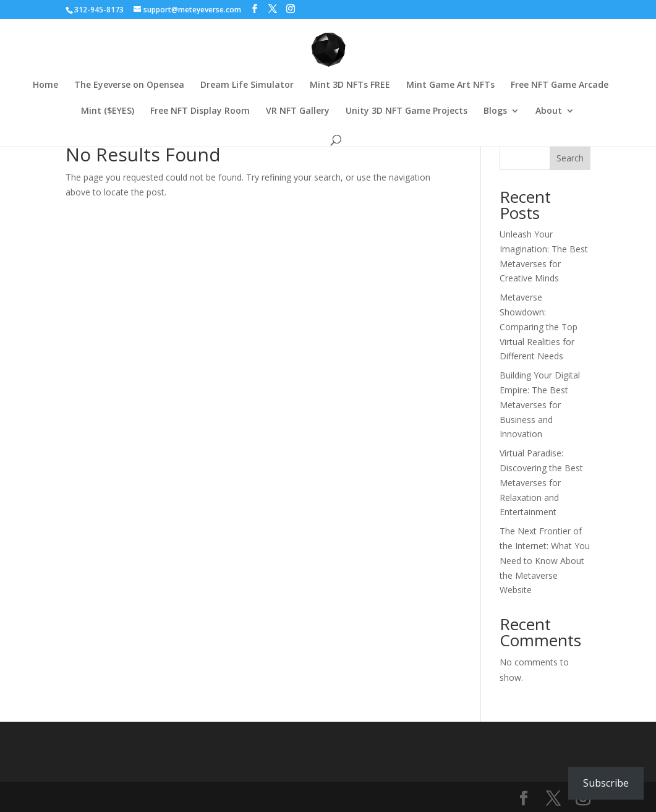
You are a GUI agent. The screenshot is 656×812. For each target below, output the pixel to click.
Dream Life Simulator (247, 85)
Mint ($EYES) (108, 111)
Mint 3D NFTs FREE (350, 85)
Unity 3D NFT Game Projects (407, 111)
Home (45, 85)
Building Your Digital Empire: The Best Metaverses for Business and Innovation (540, 404)
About (549, 111)
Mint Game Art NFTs (450, 85)
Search (570, 158)
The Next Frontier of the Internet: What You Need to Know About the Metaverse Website (545, 560)
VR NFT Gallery (298, 111)
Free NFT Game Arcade (560, 85)
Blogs (495, 111)
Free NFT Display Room (200, 111)
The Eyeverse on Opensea (129, 85)
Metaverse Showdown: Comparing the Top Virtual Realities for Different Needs (539, 327)
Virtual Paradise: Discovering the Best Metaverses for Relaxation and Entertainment (541, 482)
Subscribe (606, 783)
